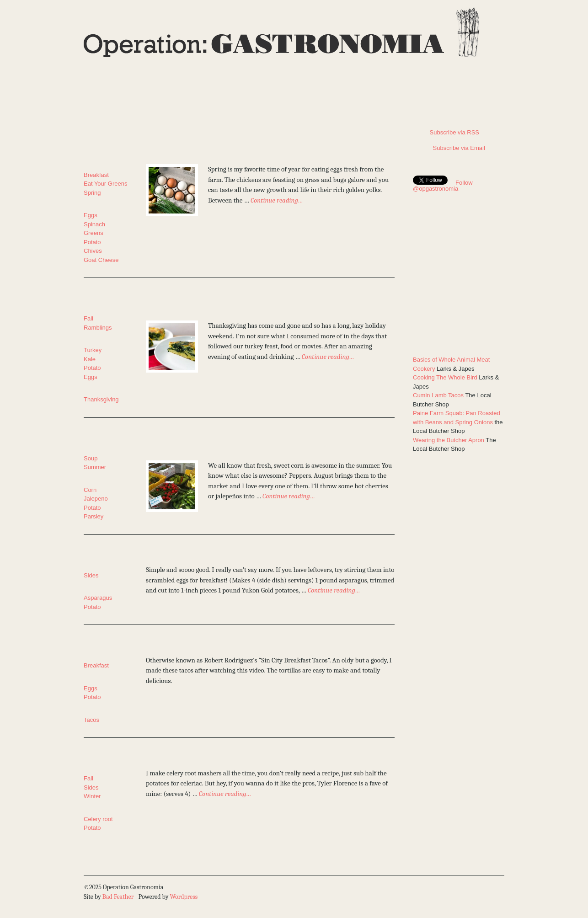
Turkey (93, 350)
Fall (88, 318)
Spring (92, 193)
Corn (90, 490)
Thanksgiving (101, 399)
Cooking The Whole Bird (445, 377)
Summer (95, 467)
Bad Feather (118, 897)
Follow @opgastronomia (443, 186)
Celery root (98, 819)
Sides (91, 575)
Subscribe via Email (449, 148)
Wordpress (184, 897)
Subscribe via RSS (446, 132)
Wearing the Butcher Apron (449, 440)
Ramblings (98, 328)
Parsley (94, 516)
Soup (91, 458)
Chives (93, 251)
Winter (92, 796)
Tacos (91, 720)
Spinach (94, 224)
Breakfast (96, 175)
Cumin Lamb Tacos (438, 395)
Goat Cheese (101, 260)
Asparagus (98, 598)
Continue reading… (277, 200)
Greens (94, 233)
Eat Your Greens (105, 184)
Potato (92, 242)
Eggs (91, 215)
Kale (90, 359)
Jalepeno (96, 499)
